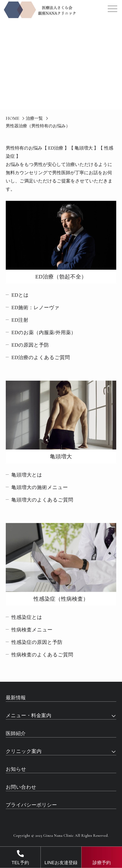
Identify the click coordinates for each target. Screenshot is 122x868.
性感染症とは (27, 617)
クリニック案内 (24, 751)
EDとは (20, 295)
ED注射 (20, 320)
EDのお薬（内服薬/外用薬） (44, 332)
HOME (13, 118)
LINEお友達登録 (61, 863)
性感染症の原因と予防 (37, 642)
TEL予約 (20, 863)
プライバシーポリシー (31, 805)
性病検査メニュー (32, 630)
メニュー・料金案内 (29, 716)
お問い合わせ (21, 787)
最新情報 (16, 698)
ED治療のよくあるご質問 (41, 357)
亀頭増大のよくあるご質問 (42, 500)
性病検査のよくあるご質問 (42, 655)
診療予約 (102, 863)
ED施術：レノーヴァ (35, 308)
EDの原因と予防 (30, 345)
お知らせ (16, 769)
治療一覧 (34, 118)
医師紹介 (16, 734)
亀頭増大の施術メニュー (40, 487)
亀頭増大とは (27, 475)
